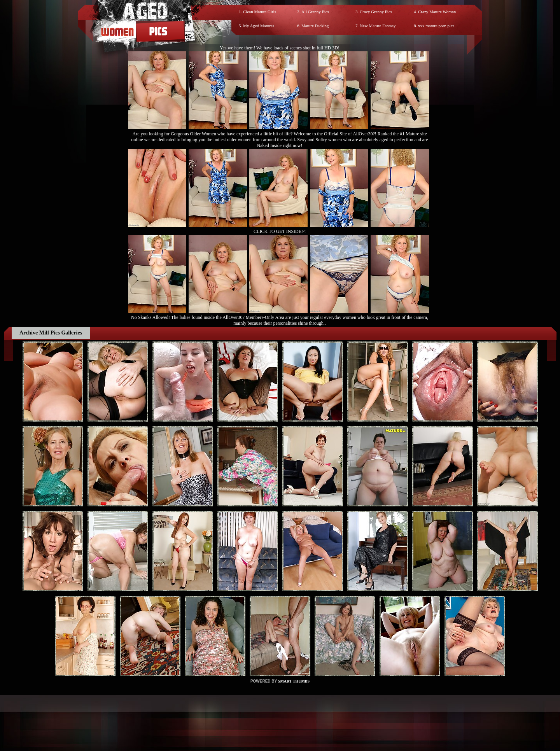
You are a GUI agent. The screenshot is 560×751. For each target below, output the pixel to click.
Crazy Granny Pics (376, 12)
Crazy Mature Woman (437, 12)
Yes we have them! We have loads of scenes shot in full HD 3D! (280, 48)
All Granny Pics (315, 12)
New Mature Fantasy (378, 26)
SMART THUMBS (294, 681)
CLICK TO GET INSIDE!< (280, 231)
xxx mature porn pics (436, 26)
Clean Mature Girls (260, 12)
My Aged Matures (259, 26)
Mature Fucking (315, 26)
